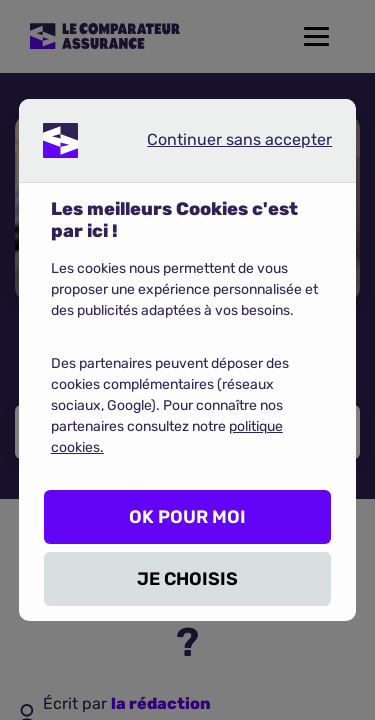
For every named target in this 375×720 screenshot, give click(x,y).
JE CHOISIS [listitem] (187, 579)
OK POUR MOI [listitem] (187, 517)
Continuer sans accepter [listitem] (223, 144)
